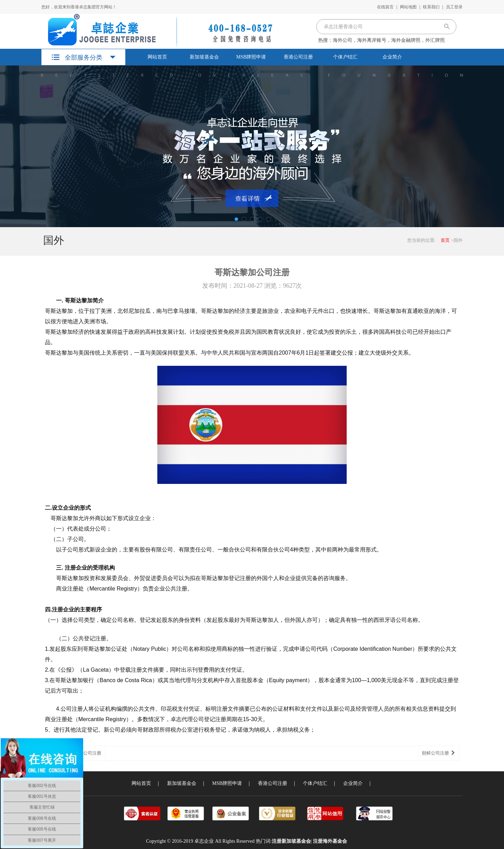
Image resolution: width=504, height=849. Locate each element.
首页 (445, 240)
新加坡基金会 (204, 57)
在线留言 (385, 7)
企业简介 (392, 57)
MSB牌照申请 (251, 57)
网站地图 (408, 7)
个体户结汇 (345, 57)
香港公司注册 (298, 57)
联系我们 (431, 7)
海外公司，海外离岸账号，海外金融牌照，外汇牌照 (389, 40)
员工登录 (454, 7)
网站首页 (157, 57)
